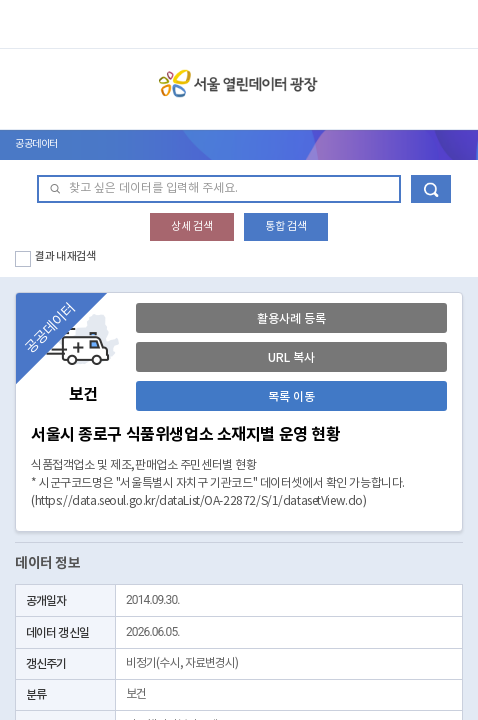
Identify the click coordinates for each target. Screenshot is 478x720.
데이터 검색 (431, 189)
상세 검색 (192, 226)
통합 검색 (286, 226)
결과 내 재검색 (65, 256)
